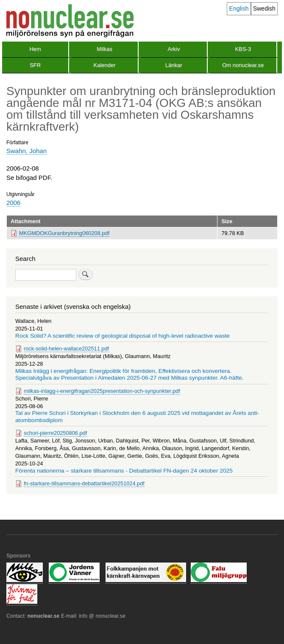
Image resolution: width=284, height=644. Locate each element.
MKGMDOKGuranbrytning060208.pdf (64, 233)
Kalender (105, 65)
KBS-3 (243, 49)
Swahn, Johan (26, 151)
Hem (35, 49)
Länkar (174, 65)
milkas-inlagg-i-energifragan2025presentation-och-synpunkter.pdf (102, 391)
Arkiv (174, 49)
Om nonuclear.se (243, 65)
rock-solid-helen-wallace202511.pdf (66, 349)
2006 (13, 203)
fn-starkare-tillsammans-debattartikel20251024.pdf (84, 483)
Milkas (104, 49)
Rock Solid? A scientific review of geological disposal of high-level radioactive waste (123, 336)
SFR (35, 65)
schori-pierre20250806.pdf (55, 433)
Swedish (264, 8)
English (239, 8)
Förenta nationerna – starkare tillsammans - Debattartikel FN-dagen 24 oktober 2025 (124, 471)
